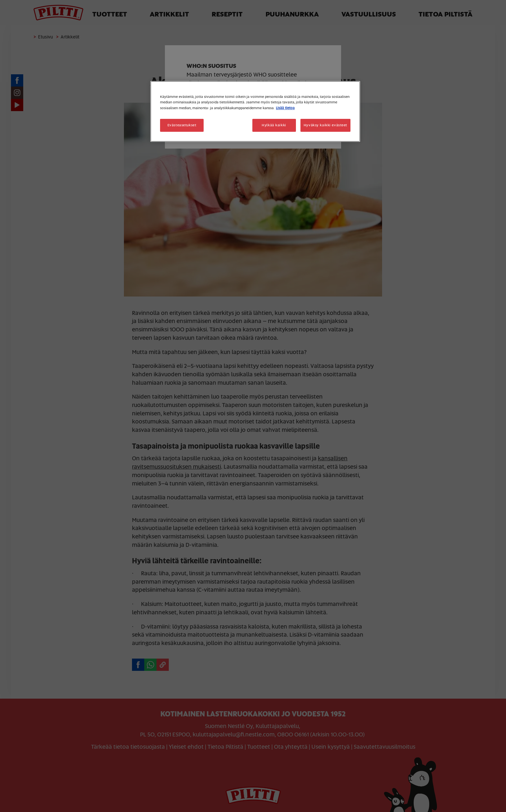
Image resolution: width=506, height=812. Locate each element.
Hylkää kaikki (274, 125)
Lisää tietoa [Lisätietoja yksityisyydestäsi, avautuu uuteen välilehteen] (285, 108)
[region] (255, 111)
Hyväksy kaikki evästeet (325, 125)
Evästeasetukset (182, 125)
